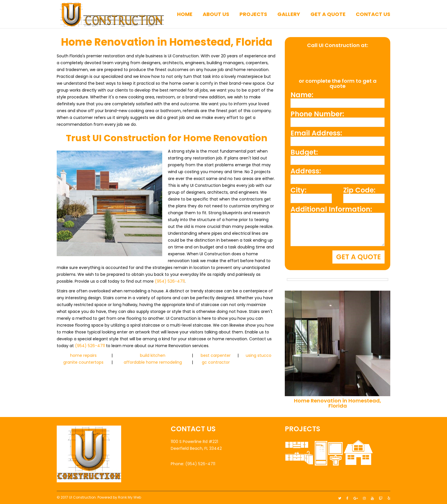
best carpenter (216, 355)
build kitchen (153, 355)
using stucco (259, 355)
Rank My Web (130, 496)
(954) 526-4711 (170, 281)
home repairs (83, 355)
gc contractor (216, 362)
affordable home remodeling (153, 362)
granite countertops (83, 362)
